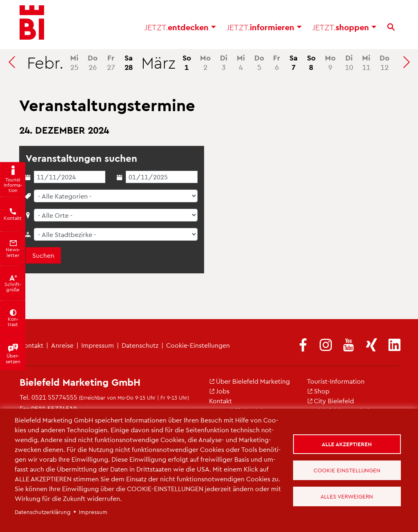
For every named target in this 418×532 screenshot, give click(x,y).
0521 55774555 (54, 397)
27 (111, 62)
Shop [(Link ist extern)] (318, 391)
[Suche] (391, 29)
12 (385, 62)
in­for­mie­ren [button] (264, 29)
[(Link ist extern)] (303, 345)
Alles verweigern (347, 497)
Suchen (43, 255)
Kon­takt (220, 401)
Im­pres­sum (98, 345)
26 (93, 62)
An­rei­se (62, 345)
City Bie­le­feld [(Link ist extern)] (330, 401)
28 (129, 62)
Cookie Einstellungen (347, 470)
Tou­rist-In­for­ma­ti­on (336, 381)
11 (366, 62)
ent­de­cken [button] (180, 29)
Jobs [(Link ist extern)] (219, 391)
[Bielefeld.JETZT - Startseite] (32, 25)
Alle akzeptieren (347, 444)
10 (349, 62)
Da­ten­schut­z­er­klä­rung (43, 512)
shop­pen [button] (344, 29)
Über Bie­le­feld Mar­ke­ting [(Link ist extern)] (249, 381)
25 (74, 62)
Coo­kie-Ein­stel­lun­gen (198, 345)
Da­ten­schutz (140, 345)
